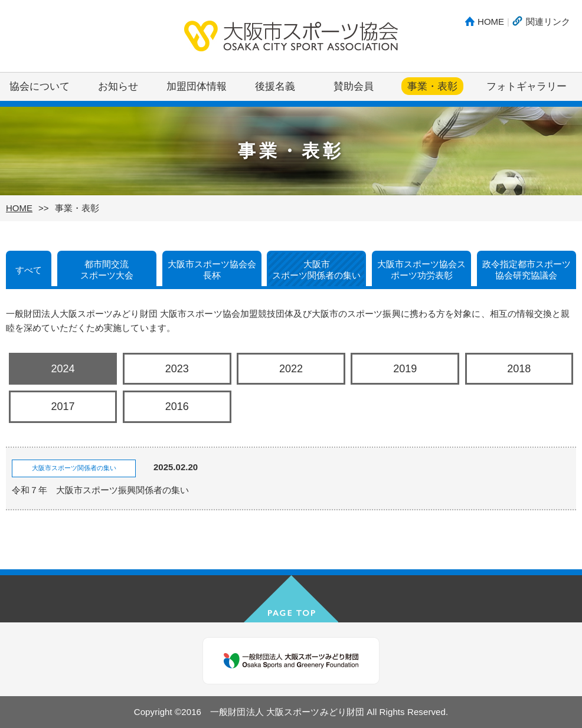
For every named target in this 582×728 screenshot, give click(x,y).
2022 (291, 369)
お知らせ (118, 86)
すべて (29, 270)
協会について (40, 86)
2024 (63, 369)
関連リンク (548, 22)
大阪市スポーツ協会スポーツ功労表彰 (421, 270)
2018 (519, 369)
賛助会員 (354, 86)
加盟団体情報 (197, 86)
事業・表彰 (432, 86)
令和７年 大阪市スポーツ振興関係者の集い (100, 490)
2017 (63, 406)
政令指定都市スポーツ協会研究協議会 (527, 270)
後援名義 (275, 86)
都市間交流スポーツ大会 (107, 270)
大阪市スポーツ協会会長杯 (212, 270)
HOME (491, 22)
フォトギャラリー (527, 86)
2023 (177, 369)
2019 (405, 369)
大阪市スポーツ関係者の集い (316, 270)
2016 (177, 406)
